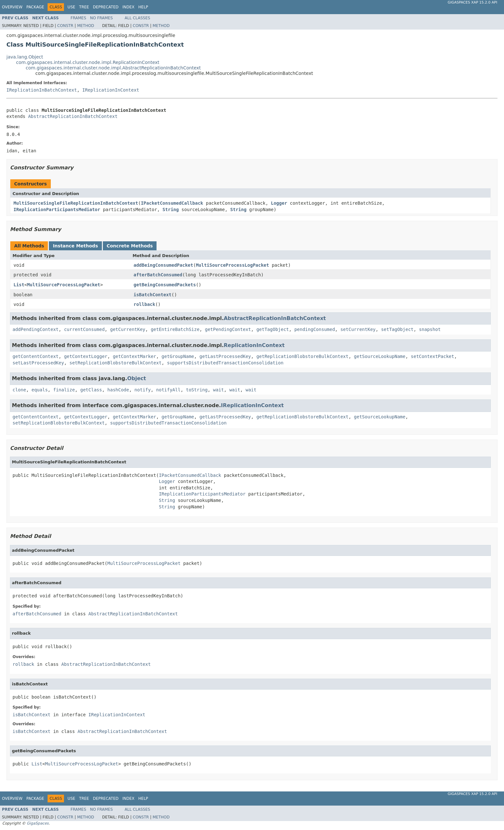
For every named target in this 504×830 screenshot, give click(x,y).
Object (137, 378)
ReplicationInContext (254, 345)
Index (129, 7)
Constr (65, 26)
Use (71, 7)
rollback (144, 304)
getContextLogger (86, 356)
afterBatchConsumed (158, 275)
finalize (64, 390)
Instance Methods (75, 246)
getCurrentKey (128, 329)
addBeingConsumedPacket (163, 265)
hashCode (118, 390)
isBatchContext (153, 295)
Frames (79, 18)
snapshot (430, 329)
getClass (91, 390)
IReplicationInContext (111, 90)
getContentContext (36, 356)
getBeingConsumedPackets (165, 285)
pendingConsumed (315, 329)
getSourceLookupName (380, 356)
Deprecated (106, 7)
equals (40, 390)
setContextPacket (432, 356)
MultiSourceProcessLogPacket (232, 265)
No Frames (101, 18)
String (171, 210)
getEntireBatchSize (175, 329)
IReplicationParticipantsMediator (57, 210)
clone (19, 390)
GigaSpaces (38, 823)
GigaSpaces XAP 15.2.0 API (473, 2)
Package (35, 7)
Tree (84, 7)
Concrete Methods (130, 246)
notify (143, 390)
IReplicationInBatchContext (42, 90)
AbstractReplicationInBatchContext (73, 116)
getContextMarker (135, 356)
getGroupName (178, 356)
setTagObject (397, 329)
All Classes (137, 18)
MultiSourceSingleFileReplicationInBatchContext (76, 203)
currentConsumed (84, 329)
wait (219, 390)
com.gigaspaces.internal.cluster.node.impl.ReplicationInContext (88, 62)
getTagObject (273, 329)
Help (143, 7)
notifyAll (168, 390)
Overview (12, 7)
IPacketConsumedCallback (172, 203)
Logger (279, 203)
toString (197, 390)
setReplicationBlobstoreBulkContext (116, 363)
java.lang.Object (25, 57)
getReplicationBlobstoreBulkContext (303, 356)
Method (86, 26)
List (19, 285)
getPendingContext (228, 329)
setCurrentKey (358, 329)
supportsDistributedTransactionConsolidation (225, 363)
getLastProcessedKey (225, 356)
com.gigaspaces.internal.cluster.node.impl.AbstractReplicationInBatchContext (113, 68)
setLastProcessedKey (38, 363)
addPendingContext (36, 329)
